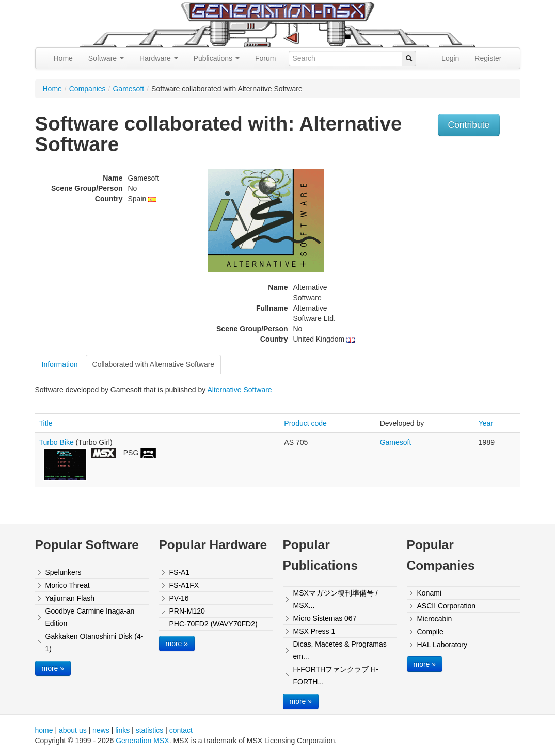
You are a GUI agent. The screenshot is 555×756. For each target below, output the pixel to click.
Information (60, 364)
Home (63, 58)
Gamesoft (128, 89)
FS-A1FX (184, 585)
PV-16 (179, 598)
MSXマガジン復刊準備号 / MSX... (336, 599)
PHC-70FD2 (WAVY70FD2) (213, 624)
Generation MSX (142, 741)
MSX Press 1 (314, 631)
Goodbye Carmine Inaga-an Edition (90, 617)
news (101, 730)
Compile (430, 632)
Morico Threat (68, 585)
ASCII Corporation (447, 606)
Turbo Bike (57, 442)
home (44, 730)
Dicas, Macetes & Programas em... (340, 650)
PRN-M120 (187, 611)
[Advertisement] (452, 238)
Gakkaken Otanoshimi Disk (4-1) (94, 642)
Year (486, 423)
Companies (88, 89)
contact (181, 730)
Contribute (469, 125)
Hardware (159, 58)
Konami (429, 593)
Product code (305, 423)
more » (53, 668)
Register (488, 58)
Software (106, 58)
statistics (150, 730)
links (122, 730)
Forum (265, 58)
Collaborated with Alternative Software (154, 364)
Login (450, 58)
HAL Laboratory (442, 645)
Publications (217, 58)
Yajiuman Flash (70, 598)
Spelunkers (64, 572)
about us (73, 730)
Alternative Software (239, 390)
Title (46, 423)
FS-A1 (180, 572)
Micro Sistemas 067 (325, 618)
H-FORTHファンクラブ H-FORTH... (336, 675)
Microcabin (435, 619)
